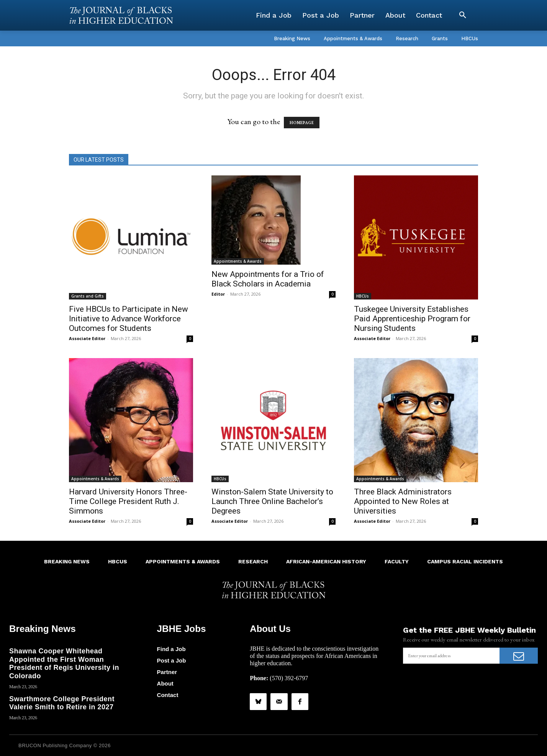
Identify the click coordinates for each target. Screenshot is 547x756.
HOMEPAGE (302, 123)
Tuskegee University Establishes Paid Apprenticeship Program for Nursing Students (412, 319)
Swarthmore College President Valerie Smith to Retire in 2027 (62, 703)
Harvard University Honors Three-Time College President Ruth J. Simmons (128, 501)
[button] (463, 15)
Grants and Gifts (88, 296)
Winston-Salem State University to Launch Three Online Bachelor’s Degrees (272, 501)
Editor (218, 294)
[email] (451, 656)
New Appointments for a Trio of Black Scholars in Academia (268, 279)
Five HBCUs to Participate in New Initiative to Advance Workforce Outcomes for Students (129, 319)
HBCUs (363, 296)
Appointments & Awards (238, 261)
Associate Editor (87, 338)
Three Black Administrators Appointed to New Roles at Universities (403, 501)
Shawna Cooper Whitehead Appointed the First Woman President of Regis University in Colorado (64, 664)
